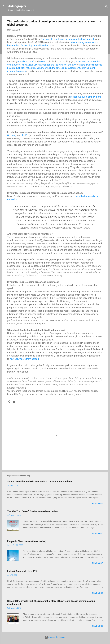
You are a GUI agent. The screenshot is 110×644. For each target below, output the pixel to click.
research (44, 61)
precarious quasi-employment (86, 97)
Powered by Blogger (55, 637)
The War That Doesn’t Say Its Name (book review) (33, 511)
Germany (12, 135)
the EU (25, 135)
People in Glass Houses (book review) (27, 541)
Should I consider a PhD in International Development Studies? (40, 481)
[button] (101, 22)
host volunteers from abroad (24, 359)
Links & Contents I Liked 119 (22, 571)
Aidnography (17, 6)
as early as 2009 (25, 61)
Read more (97, 503)
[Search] (106, 7)
